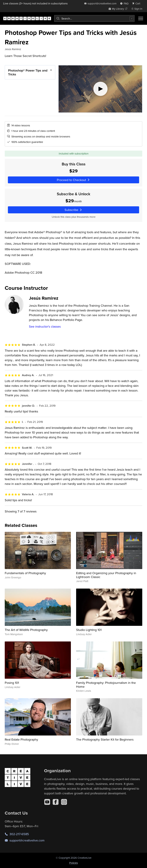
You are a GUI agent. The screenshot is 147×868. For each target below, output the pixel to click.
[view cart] (137, 3)
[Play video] (100, 89)
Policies (74, 863)
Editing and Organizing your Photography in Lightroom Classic (106, 575)
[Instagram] (64, 802)
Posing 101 (12, 683)
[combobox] (94, 18)
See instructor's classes (45, 326)
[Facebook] (56, 802)
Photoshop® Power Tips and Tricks (28, 72)
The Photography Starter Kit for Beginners (105, 739)
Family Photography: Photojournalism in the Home (106, 685)
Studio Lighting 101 (89, 630)
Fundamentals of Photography (25, 573)
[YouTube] (47, 802)
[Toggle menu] (141, 18)
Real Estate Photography (21, 739)
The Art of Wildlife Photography (26, 630)
